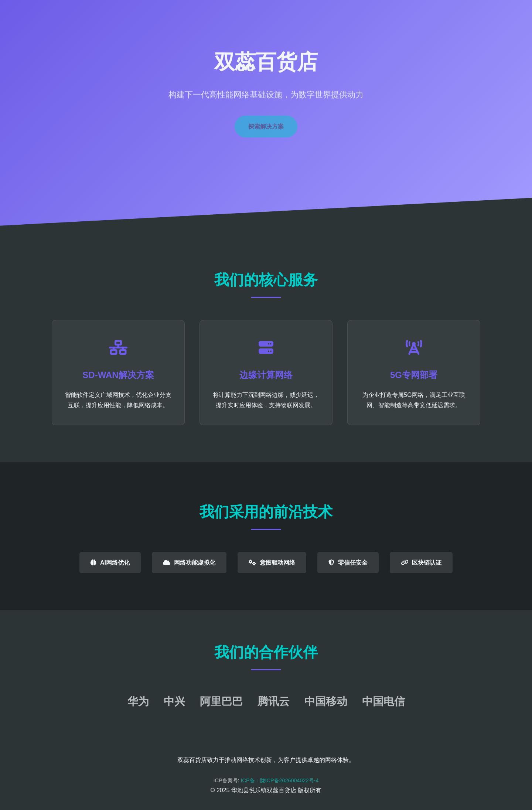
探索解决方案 (266, 127)
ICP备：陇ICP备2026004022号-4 (280, 780)
